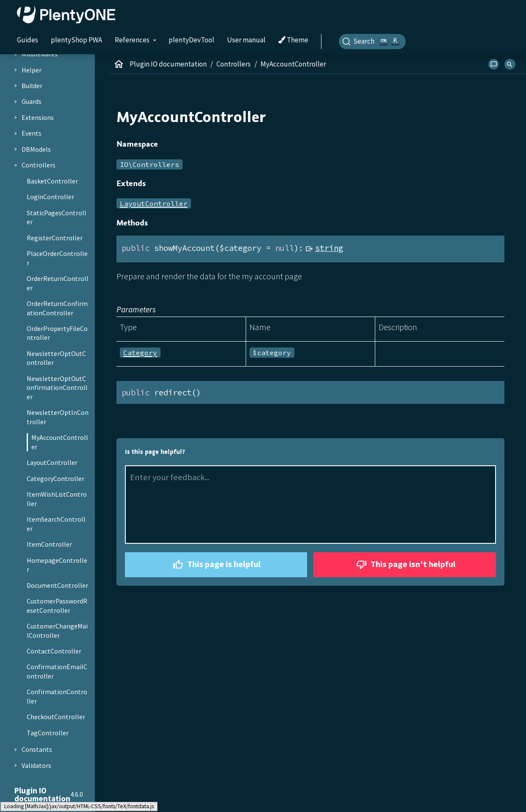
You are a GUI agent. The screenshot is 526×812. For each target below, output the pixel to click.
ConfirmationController (57, 696)
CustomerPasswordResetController (57, 606)
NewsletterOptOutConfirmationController (57, 388)
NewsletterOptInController (58, 417)
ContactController (54, 651)
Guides (28, 40)
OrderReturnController (58, 283)
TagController (48, 733)
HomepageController (57, 565)
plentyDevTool (191, 40)
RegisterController (55, 238)
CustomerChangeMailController (57, 631)
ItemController (49, 544)
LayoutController (52, 462)
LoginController (50, 197)
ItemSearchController (56, 524)
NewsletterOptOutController (56, 358)
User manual (246, 40)
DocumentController (57, 585)
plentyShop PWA (76, 40)
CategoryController (55, 478)
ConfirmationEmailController (57, 671)
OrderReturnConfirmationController (57, 308)
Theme (293, 40)
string (329, 248)
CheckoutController (56, 717)
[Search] (372, 42)
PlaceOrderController (57, 258)
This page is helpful (216, 565)
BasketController (52, 181)
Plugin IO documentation (168, 64)
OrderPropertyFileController (57, 333)
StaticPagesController (57, 217)
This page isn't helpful (405, 565)
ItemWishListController (57, 499)
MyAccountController (60, 442)
